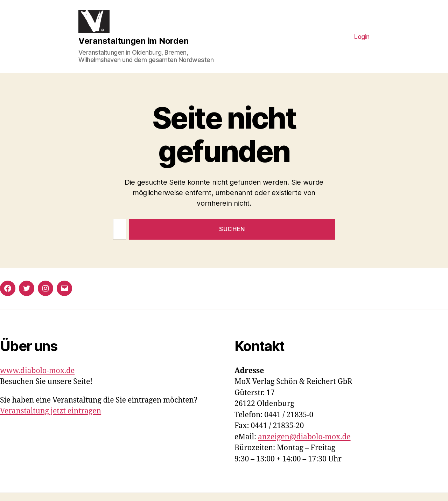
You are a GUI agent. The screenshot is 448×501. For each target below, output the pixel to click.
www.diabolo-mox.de (37, 379)
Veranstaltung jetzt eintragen (51, 419)
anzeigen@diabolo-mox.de (304, 445)
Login (362, 40)
